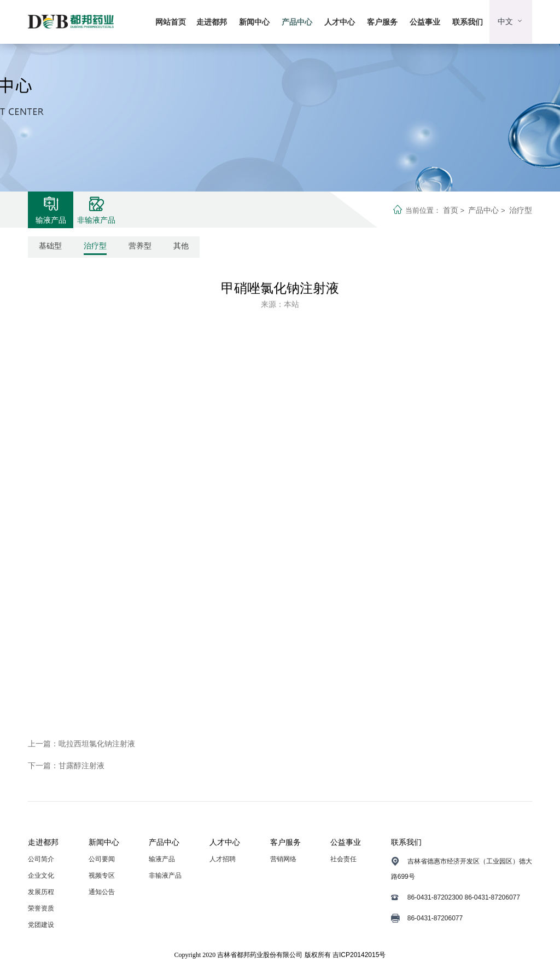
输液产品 (162, 859)
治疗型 (521, 210)
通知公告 (102, 892)
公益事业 (425, 22)
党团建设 (41, 925)
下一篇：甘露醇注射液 (66, 766)
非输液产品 (165, 875)
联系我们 (468, 22)
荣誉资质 (41, 908)
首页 (451, 210)
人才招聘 (223, 859)
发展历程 (41, 892)
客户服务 (382, 22)
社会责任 (343, 859)
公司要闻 (102, 859)
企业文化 (41, 875)
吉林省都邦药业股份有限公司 (260, 955)
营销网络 (283, 859)
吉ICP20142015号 (359, 955)
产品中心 (297, 22)
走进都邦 (212, 22)
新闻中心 (254, 22)
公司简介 (41, 859)
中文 (511, 21)
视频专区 (102, 875)
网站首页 (171, 22)
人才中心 (340, 22)
